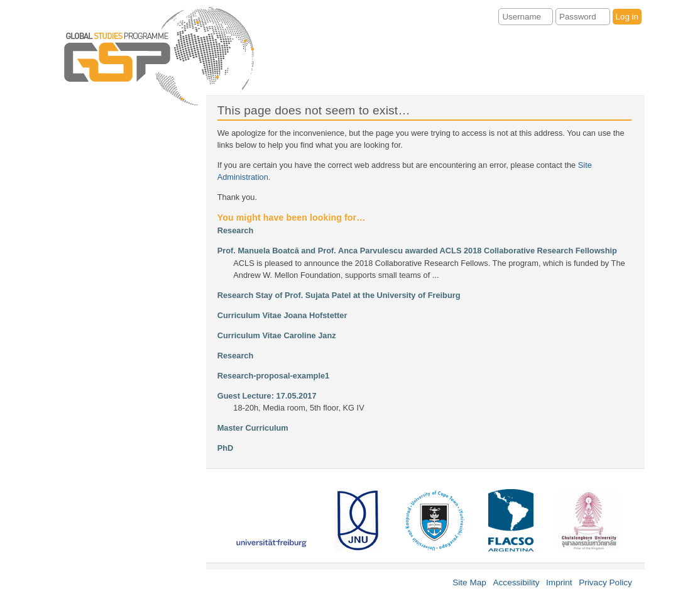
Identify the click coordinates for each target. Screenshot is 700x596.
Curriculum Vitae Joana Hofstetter (282, 315)
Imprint (559, 582)
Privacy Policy (605, 582)
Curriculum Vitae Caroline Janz (277, 335)
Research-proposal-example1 (274, 376)
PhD (226, 448)
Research (236, 230)
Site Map (469, 582)
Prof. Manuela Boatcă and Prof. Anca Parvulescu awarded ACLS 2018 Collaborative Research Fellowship (417, 251)
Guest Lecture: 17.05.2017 (267, 396)
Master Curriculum (253, 428)
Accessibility (516, 582)
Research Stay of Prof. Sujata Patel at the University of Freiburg (339, 295)
